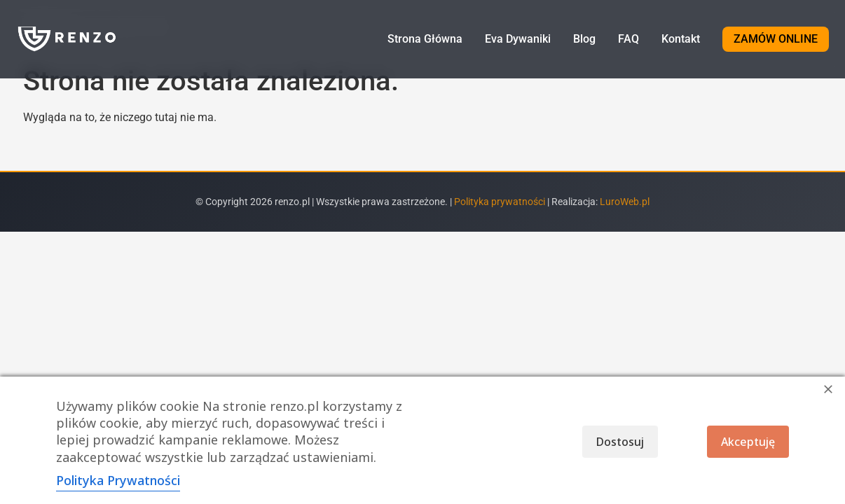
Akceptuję (748, 442)
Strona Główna (425, 39)
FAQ (628, 39)
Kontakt (681, 39)
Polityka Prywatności (118, 480)
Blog (584, 39)
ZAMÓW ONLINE (776, 39)
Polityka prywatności (501, 202)
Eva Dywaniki (518, 39)
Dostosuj (620, 442)
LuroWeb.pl (625, 202)
